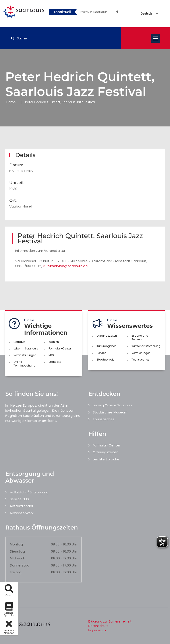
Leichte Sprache (106, 459)
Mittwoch (18, 558)
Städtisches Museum (110, 412)
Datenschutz (98, 626)
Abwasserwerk (22, 513)
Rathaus (19, 342)
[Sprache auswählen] (144, 14)
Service (101, 353)
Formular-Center (60, 348)
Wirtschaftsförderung (146, 346)
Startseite (55, 362)
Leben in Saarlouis (26, 348)
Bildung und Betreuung (140, 338)
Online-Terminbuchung (24, 364)
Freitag (16, 572)
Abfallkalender (21, 506)
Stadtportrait (105, 360)
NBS (51, 355)
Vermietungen (141, 353)
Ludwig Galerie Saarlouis (112, 405)
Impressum (97, 630)
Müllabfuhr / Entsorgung (29, 492)
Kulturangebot (106, 346)
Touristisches (140, 360)
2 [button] (102, 13)
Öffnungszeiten (107, 336)
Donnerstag (20, 565)
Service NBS (19, 499)
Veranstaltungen (25, 355)
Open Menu (156, 38)
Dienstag (17, 551)
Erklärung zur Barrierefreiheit (110, 621)
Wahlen (54, 342)
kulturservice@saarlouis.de (65, 266)
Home (11, 102)
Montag (16, 544)
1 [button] (96, 13)
